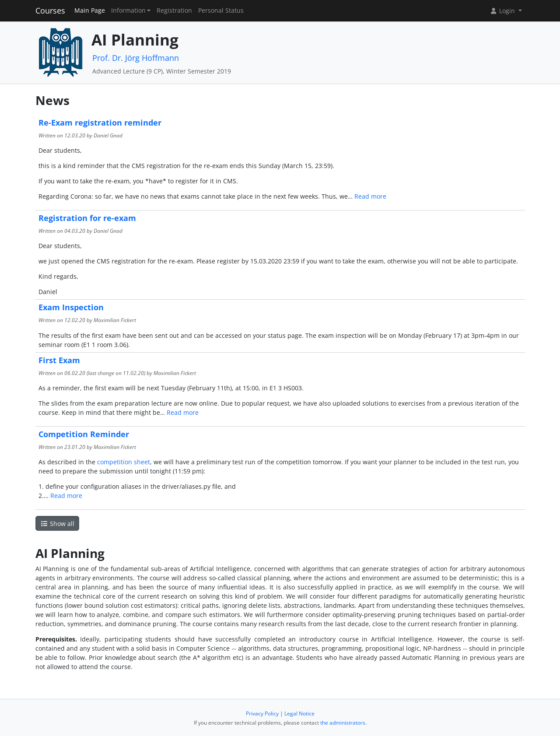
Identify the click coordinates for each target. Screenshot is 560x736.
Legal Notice (299, 713)
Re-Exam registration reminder (100, 123)
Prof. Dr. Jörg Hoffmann (136, 58)
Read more (370, 196)
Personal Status (221, 11)
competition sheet (124, 462)
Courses (50, 11)
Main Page (90, 11)
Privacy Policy (262, 713)
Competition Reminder (84, 434)
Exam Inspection (71, 307)
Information (128, 11)
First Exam (59, 360)
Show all (57, 524)
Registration (174, 11)
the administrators (343, 723)
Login (503, 11)
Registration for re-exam (87, 218)
